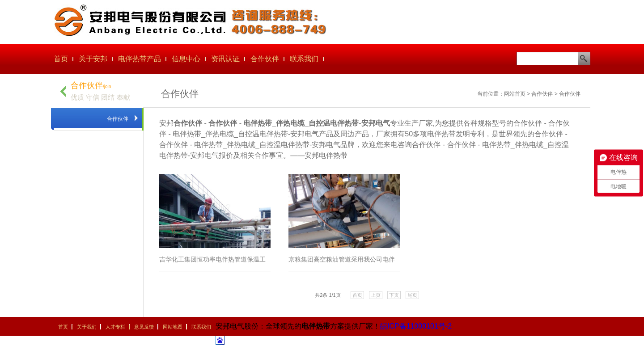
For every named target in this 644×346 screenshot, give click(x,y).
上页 (376, 295)
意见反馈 (144, 327)
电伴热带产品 (140, 59)
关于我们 (87, 327)
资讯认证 (225, 59)
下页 (394, 295)
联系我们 (304, 59)
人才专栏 (115, 327)
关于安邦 (93, 59)
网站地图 (173, 327)
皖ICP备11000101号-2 (416, 326)
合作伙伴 (265, 59)
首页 (61, 59)
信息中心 (186, 59)
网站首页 (515, 94)
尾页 (412, 295)
